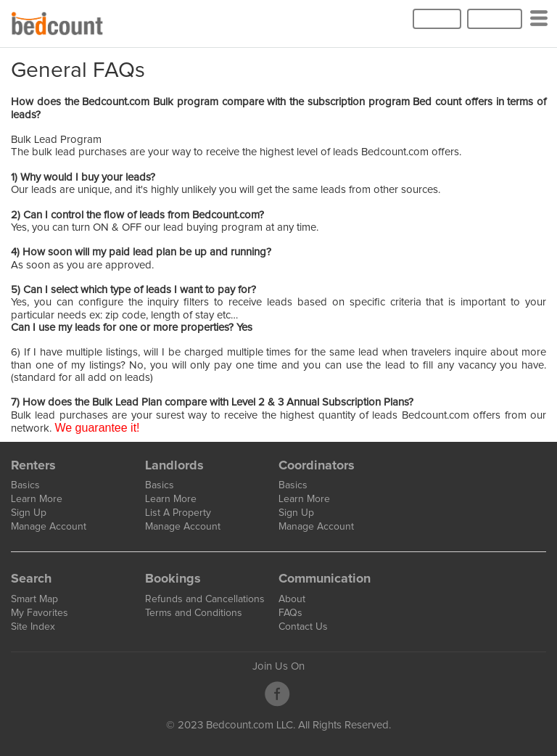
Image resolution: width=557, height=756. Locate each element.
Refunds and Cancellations (205, 599)
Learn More (37, 499)
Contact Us (303, 627)
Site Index (33, 627)
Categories (542, 24)
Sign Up (495, 19)
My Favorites (40, 613)
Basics (25, 485)
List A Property (178, 513)
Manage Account (49, 527)
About (292, 599)
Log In (437, 19)
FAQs (290, 613)
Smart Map (34, 599)
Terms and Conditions (194, 613)
